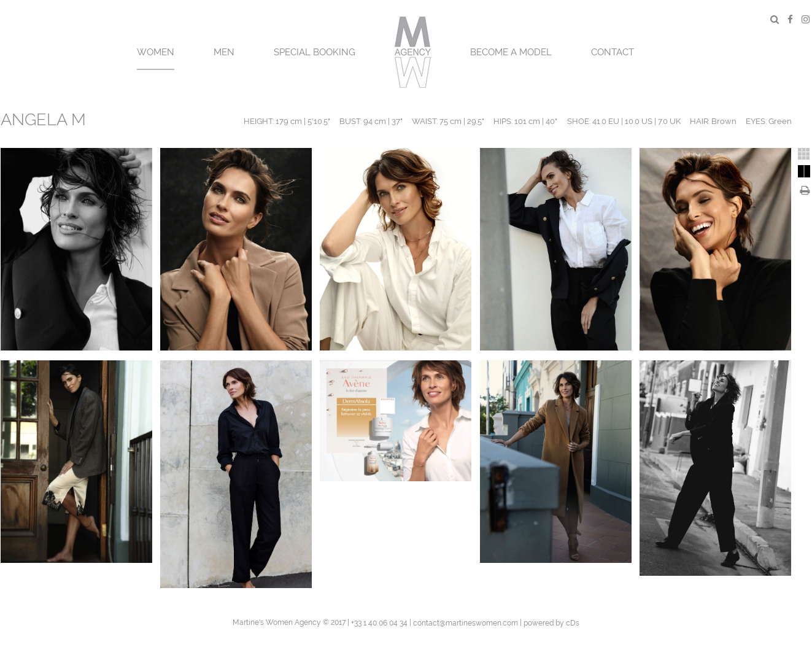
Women (156, 52)
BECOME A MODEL (511, 52)
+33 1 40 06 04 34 (379, 623)
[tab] (804, 154)
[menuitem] (156, 51)
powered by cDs (551, 623)
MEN (224, 52)
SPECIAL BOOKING (315, 52)
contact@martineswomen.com (466, 623)
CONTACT (613, 52)
